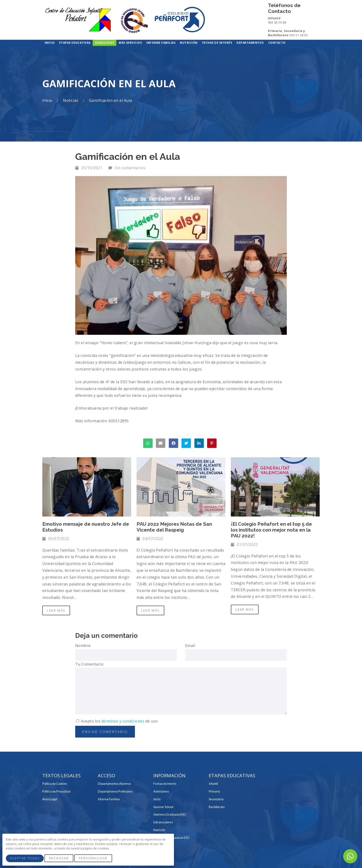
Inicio (48, 101)
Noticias (71, 101)
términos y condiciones (123, 721)
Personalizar (93, 858)
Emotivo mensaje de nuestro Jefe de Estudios (86, 527)
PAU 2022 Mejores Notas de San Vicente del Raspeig (174, 527)
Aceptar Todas (25, 858)
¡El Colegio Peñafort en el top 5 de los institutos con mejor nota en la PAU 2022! (271, 530)
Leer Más (56, 610)
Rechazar (59, 858)
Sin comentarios (130, 168)
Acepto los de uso (117, 721)
